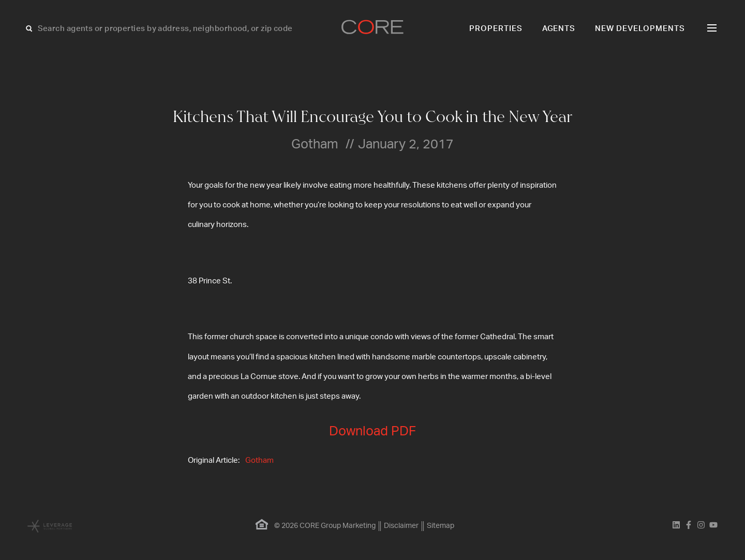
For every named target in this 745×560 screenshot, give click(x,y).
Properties (496, 29)
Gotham (259, 460)
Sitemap (441, 526)
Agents (559, 29)
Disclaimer (401, 526)
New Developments (640, 29)
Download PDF (373, 432)
